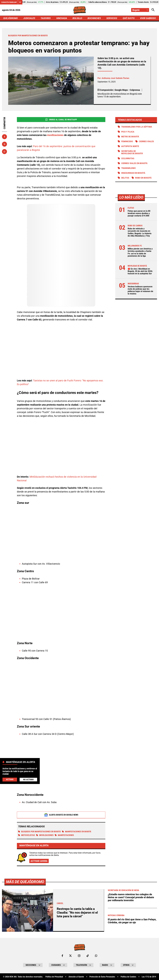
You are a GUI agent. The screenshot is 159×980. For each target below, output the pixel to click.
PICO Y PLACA (128, 132)
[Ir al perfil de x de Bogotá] (70, 956)
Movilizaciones (45, 835)
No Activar (28, 780)
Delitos (125, 178)
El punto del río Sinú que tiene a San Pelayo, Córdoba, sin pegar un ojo (132, 921)
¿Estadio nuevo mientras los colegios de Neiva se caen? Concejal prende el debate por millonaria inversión (131, 897)
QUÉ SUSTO (129, 18)
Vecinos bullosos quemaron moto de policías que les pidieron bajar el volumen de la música (140, 290)
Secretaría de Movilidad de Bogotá (132, 152)
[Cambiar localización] (140, 10)
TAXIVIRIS (46, 18)
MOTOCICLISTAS (27, 835)
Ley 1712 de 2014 (149, 977)
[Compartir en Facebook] (4, 137)
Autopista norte (130, 146)
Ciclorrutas (128, 158)
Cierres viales (146, 141)
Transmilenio (128, 168)
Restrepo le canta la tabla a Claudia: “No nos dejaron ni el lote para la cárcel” (77, 913)
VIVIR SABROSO (148, 18)
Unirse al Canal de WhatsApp (61, 120)
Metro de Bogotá (130, 137)
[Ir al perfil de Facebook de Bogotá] (62, 956)
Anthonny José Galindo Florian (115, 78)
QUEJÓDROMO (10, 18)
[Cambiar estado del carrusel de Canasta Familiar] (20, 2)
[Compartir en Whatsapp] (4, 152)
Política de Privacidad (54, 977)
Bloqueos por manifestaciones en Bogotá (39, 832)
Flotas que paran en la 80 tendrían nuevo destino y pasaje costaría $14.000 (139, 213)
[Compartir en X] (4, 144)
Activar (10, 779)
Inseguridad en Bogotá (133, 173)
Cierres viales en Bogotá (134, 163)
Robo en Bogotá (143, 178)
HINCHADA (62, 18)
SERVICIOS (112, 18)
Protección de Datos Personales (102, 977)
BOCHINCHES (94, 18)
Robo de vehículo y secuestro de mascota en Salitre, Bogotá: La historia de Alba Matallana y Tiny (140, 232)
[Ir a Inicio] (80, 10)
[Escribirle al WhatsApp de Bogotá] (96, 956)
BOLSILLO (77, 18)
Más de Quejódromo (25, 882)
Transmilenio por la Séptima (137, 127)
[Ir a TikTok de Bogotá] (88, 956)
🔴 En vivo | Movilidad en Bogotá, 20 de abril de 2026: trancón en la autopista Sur (140, 271)
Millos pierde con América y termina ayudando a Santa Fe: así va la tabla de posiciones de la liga (140, 252)
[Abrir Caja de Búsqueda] (153, 10)
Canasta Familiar (9, 2)
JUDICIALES (29, 18)
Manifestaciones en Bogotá (77, 832)
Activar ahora (39, 861)
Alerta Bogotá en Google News (61, 815)
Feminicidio (127, 141)
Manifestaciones (64, 835)
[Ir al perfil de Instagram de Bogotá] (79, 956)
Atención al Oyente (76, 977)
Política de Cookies (128, 977)
